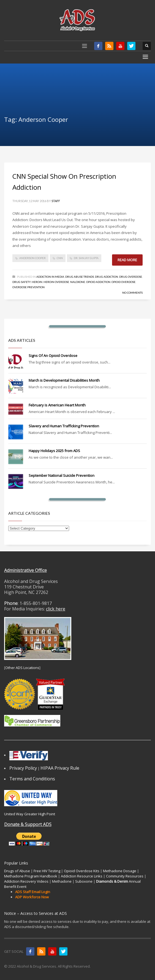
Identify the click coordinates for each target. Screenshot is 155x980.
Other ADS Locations (22, 668)
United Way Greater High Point (30, 814)
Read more (127, 260)
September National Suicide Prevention (62, 475)
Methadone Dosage (120, 871)
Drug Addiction (107, 277)
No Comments (132, 293)
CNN (60, 258)
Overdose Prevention (28, 287)
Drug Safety (21, 282)
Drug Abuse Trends (80, 277)
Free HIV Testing (47, 871)
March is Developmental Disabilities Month (64, 380)
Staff (56, 201)
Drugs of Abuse (17, 871)
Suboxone (84, 881)
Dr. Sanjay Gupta (86, 258)
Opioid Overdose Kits (82, 871)
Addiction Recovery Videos (26, 881)
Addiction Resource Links (82, 876)
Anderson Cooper (32, 258)
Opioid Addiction (98, 282)
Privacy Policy (23, 768)
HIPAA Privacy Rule (60, 768)
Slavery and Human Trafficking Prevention (64, 426)
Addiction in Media (50, 277)
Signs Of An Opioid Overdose (53, 356)
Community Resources (125, 876)
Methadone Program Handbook (31, 876)
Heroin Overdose (56, 282)
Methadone (62, 881)
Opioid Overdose (123, 282)
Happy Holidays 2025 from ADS (54, 451)
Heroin (37, 282)
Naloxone (78, 282)
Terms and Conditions (32, 779)
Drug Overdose (131, 277)
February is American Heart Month (57, 405)
